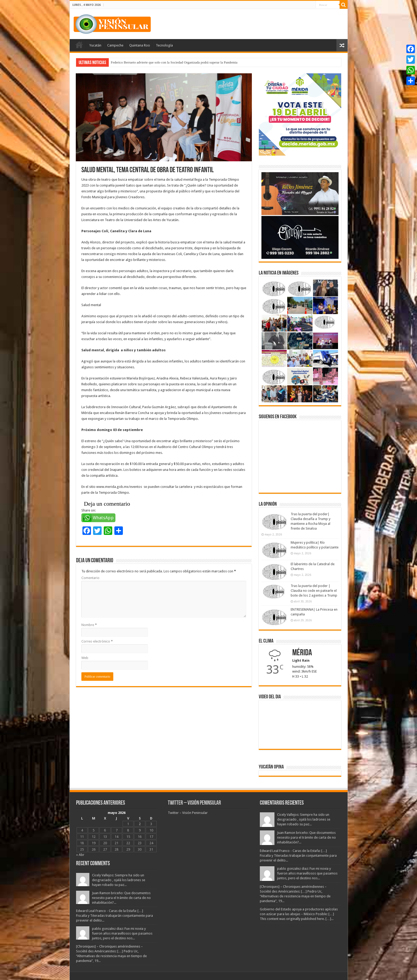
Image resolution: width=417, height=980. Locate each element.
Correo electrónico (97, 641)
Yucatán (95, 45)
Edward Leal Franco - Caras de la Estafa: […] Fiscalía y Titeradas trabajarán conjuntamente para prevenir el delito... (114, 916)
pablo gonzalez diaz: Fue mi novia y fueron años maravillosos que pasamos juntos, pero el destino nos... (122, 933)
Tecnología (164, 45)
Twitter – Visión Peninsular (194, 803)
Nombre (89, 625)
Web (85, 658)
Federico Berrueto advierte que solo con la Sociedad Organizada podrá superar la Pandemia (174, 62)
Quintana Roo (140, 45)
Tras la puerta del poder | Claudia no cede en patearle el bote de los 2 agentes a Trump (314, 591)
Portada (79, 45)
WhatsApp (103, 518)
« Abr (80, 855)
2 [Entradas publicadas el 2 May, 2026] (140, 824)
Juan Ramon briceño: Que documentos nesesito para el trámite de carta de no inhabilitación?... (121, 898)
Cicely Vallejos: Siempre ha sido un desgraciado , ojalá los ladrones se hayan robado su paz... (119, 880)
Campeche (115, 45)
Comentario (90, 578)
